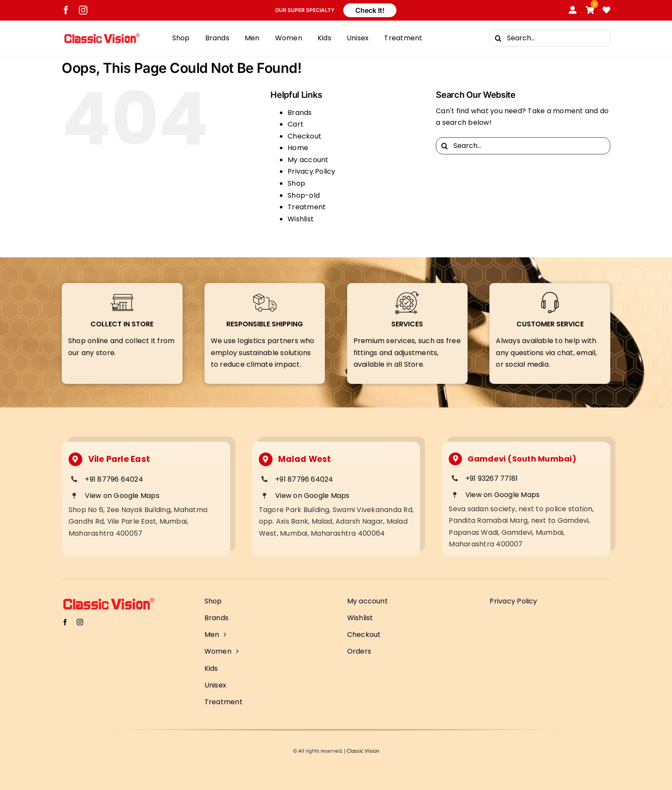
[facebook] (66, 10)
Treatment (307, 207)
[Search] (498, 38)
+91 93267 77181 (492, 478)
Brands (300, 113)
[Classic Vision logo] (102, 36)
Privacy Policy (311, 171)
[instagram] (83, 10)
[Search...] (550, 38)
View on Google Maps (122, 496)
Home (298, 148)
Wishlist (301, 219)
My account (308, 160)
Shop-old (304, 195)
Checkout (304, 136)
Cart (295, 124)
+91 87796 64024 (114, 479)
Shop (296, 183)
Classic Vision (363, 751)
